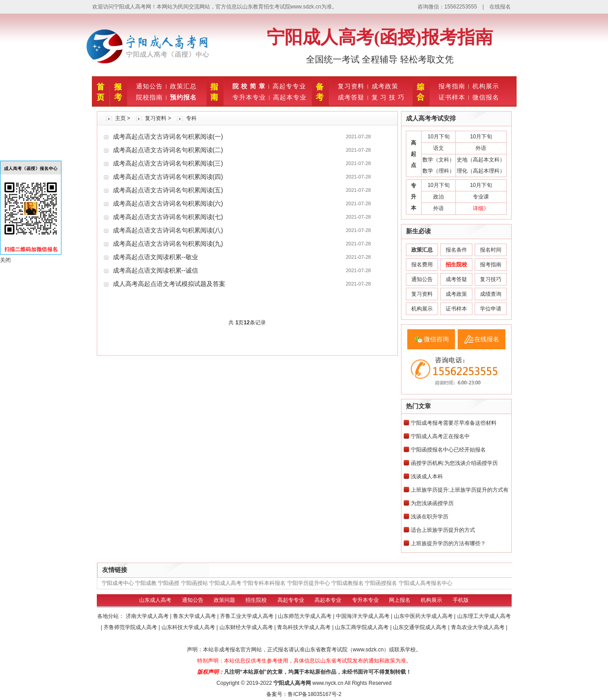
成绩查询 (491, 294)
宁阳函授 (169, 583)
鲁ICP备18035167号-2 (314, 694)
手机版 (461, 600)
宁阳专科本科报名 (264, 583)
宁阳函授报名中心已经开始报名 (448, 450)
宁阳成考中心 (118, 583)
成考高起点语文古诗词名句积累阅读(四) (168, 177)
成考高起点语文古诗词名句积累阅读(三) (168, 163)
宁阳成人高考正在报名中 (440, 436)
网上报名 (400, 600)
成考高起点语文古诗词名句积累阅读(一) (168, 137)
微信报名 (486, 97)
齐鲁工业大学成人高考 (247, 616)
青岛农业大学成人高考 (478, 627)
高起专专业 (289, 86)
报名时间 (491, 250)
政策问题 (224, 600)
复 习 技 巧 (388, 97)
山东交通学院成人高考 (420, 627)
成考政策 (385, 86)
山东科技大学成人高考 (189, 627)
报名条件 (456, 250)
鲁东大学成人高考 (195, 616)
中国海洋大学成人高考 (363, 616)
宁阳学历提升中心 (309, 583)
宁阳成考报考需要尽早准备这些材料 (454, 423)
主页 (120, 118)
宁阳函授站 (194, 583)
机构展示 (486, 86)
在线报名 (500, 7)
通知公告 (149, 86)
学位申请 (491, 309)
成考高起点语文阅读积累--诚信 (155, 270)
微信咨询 (436, 339)
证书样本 (452, 97)
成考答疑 (351, 97)
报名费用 (422, 265)
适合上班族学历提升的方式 (443, 530)
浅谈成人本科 (427, 476)
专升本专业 (249, 97)
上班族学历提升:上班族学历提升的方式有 (460, 490)
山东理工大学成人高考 (484, 616)
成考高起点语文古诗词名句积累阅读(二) (168, 150)
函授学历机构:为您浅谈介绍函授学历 (454, 463)
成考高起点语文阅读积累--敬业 (155, 257)
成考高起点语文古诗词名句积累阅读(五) (168, 190)
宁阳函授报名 (381, 583)
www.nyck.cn (328, 683)
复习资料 (351, 86)
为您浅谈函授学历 (432, 503)
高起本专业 (290, 97)
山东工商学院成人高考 (362, 627)
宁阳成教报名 (347, 583)
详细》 (481, 208)
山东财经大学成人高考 (247, 627)
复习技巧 (491, 279)
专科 (191, 118)
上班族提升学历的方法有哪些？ (448, 543)
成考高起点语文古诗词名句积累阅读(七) (168, 217)
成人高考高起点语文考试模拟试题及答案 (169, 284)
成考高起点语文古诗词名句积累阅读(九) (168, 244)
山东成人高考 (155, 600)
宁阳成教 (146, 583)
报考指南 (452, 86)
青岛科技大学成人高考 (304, 627)
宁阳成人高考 (225, 583)
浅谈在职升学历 (430, 517)
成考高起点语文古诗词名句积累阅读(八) (168, 230)
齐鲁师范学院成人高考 (131, 627)
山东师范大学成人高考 (305, 616)
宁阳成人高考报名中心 (426, 583)
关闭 (5, 260)
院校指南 (149, 97)
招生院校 (256, 600)
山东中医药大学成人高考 (424, 616)
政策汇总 (183, 86)
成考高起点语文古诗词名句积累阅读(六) (168, 203)
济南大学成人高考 (148, 616)
